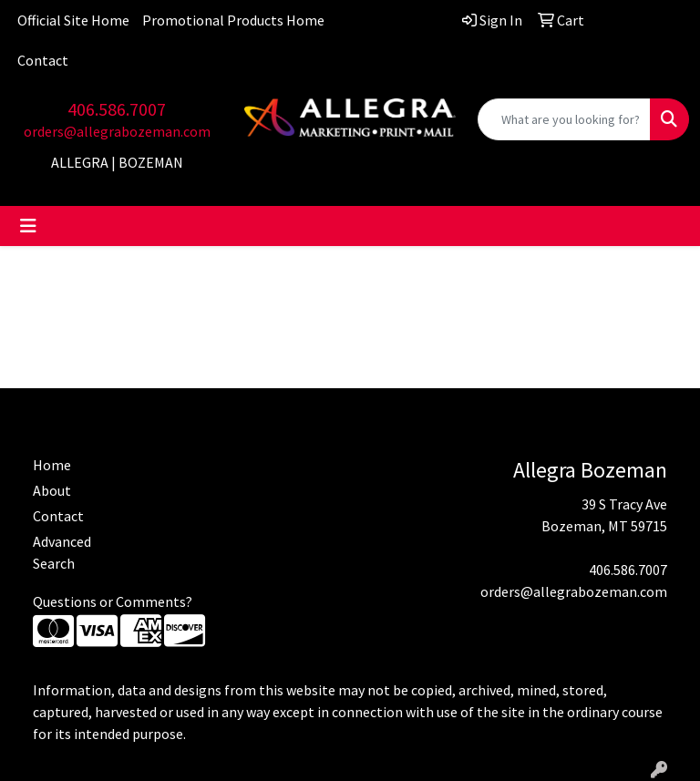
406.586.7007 (117, 109)
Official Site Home (73, 20)
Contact (43, 60)
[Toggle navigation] (28, 226)
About (52, 490)
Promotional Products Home (233, 20)
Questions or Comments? (113, 601)
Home (52, 465)
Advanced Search (62, 552)
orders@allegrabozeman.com (117, 131)
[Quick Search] (564, 119)
